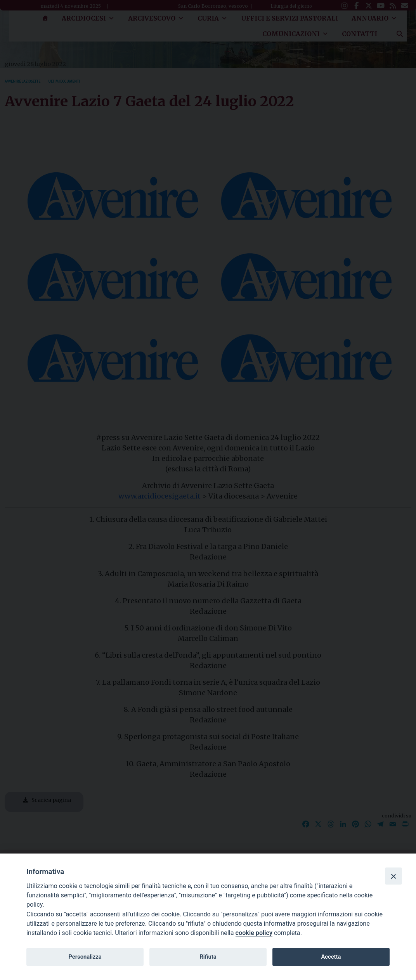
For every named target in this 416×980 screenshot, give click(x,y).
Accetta (331, 957)
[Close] (393, 876)
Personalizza (85, 957)
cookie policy (254, 933)
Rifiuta (208, 957)
